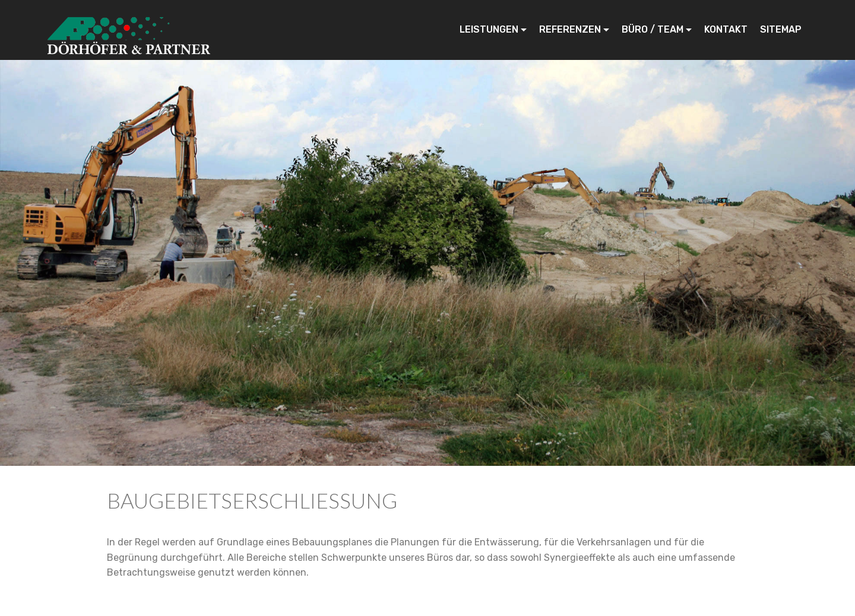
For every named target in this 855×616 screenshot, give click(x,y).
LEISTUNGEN (489, 29)
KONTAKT (726, 29)
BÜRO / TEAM (653, 29)
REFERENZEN (570, 29)
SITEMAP (781, 29)
